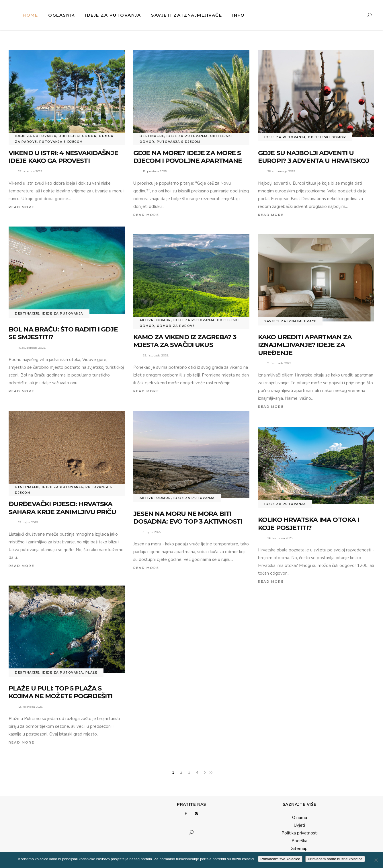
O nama (300, 818)
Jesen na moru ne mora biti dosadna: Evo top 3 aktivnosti (188, 518)
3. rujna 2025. (152, 532)
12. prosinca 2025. (155, 171)
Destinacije (152, 136)
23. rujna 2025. (28, 522)
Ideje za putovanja (36, 136)
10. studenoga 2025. (32, 348)
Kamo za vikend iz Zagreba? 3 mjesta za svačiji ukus (185, 341)
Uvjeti (299, 825)
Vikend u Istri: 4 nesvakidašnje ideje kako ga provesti (63, 157)
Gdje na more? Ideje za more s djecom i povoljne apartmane (188, 157)
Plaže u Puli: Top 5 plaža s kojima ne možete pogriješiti (60, 692)
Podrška (299, 841)
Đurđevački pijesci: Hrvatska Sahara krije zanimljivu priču (62, 508)
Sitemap (299, 849)
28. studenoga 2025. (282, 171)
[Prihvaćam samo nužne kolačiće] (376, 860)
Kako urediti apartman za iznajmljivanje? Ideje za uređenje (305, 345)
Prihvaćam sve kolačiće (280, 859)
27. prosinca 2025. (30, 171)
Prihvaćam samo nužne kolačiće (335, 859)
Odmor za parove (176, 326)
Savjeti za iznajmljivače (290, 321)
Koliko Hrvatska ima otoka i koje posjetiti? (308, 524)
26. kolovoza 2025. (280, 538)
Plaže (91, 673)
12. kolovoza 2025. (31, 707)
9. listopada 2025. (280, 363)
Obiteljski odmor (78, 136)
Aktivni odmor (155, 320)
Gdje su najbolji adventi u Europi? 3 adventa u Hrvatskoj (313, 157)
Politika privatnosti (300, 833)
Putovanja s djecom (61, 142)
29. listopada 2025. (156, 355)
